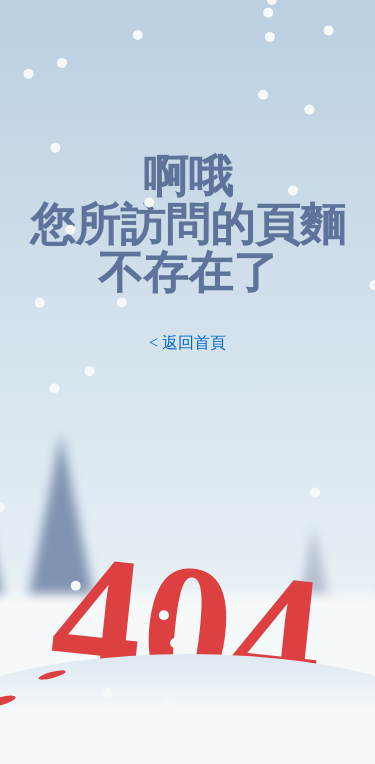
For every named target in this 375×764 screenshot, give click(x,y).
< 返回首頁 (187, 342)
